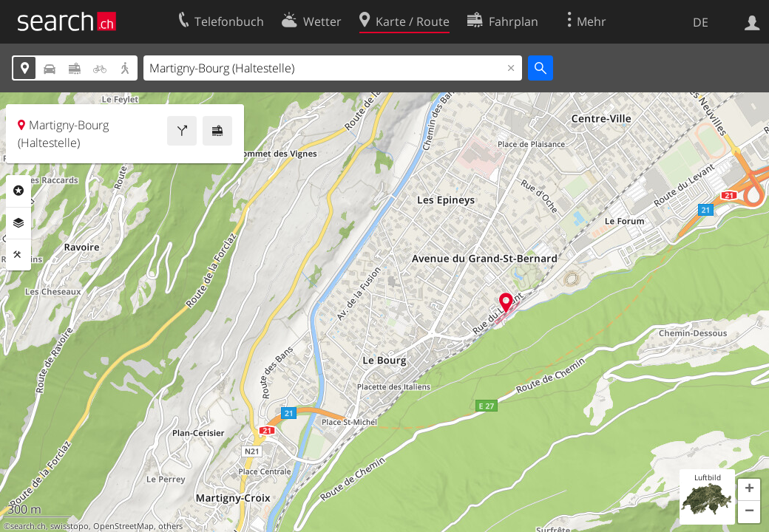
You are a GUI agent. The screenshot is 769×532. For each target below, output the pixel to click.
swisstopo (70, 526)
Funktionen (18, 255)
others (170, 526)
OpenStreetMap (123, 526)
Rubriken (18, 191)
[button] (749, 490)
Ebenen (18, 223)
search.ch (28, 526)
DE (701, 22)
